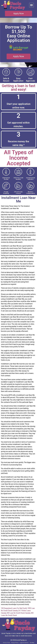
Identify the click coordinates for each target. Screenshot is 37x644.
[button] (31, 5)
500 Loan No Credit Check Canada (18, 613)
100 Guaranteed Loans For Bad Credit (14, 608)
